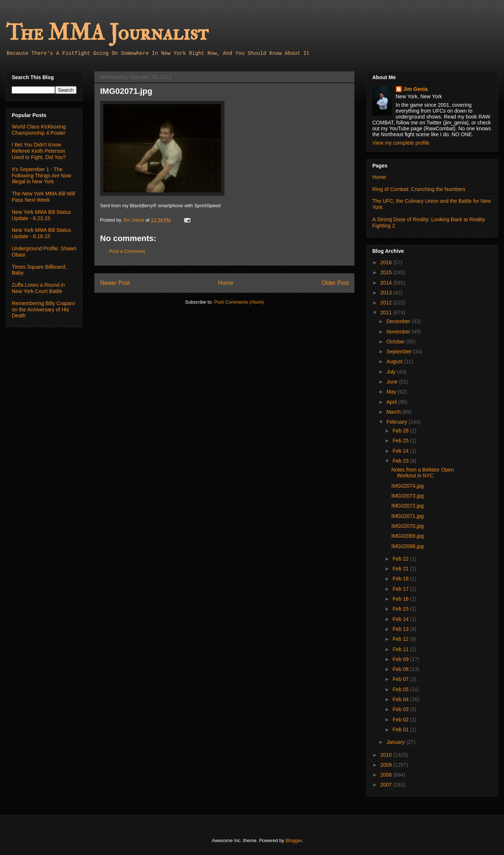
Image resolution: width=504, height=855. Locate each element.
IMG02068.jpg (408, 546)
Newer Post (115, 283)
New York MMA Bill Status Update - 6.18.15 (41, 233)
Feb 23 (401, 461)
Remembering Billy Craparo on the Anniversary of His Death (43, 310)
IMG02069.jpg (408, 536)
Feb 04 (401, 699)
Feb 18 (401, 579)
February (397, 422)
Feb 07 (401, 679)
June (393, 382)
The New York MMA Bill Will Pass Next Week (43, 197)
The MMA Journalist (107, 33)
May (392, 392)
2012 (387, 303)
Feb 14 (401, 619)
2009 (387, 765)
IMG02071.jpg (408, 516)
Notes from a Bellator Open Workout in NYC (423, 473)
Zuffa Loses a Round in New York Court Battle (38, 288)
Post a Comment (127, 251)
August (395, 361)
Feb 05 (401, 689)
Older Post (335, 283)
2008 (387, 775)
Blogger (294, 840)
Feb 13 (401, 629)
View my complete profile (401, 143)
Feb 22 (401, 559)
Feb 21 (401, 569)
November (399, 332)
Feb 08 (401, 669)
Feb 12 (401, 639)
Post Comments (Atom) (239, 302)
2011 (387, 312)
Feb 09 (401, 659)
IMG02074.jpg (408, 486)
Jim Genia (416, 89)
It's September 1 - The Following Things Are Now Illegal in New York (42, 176)
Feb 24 (401, 451)
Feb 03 (401, 709)
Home (226, 283)
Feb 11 (401, 649)
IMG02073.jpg (408, 496)
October (396, 342)
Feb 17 (401, 589)
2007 (387, 785)
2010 (387, 755)
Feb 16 (401, 599)
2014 (387, 283)
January (396, 742)
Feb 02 (401, 720)
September (400, 351)
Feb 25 (401, 441)
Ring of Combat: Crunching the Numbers (419, 189)
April (392, 402)
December (399, 321)
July (392, 372)
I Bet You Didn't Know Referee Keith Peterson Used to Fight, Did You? (39, 151)
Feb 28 (401, 431)
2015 (387, 272)
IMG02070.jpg (408, 526)
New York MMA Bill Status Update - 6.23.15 (41, 215)
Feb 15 (401, 609)
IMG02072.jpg (408, 506)
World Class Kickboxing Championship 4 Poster (39, 130)
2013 (387, 293)
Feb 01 (401, 729)
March (394, 412)
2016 (387, 262)
